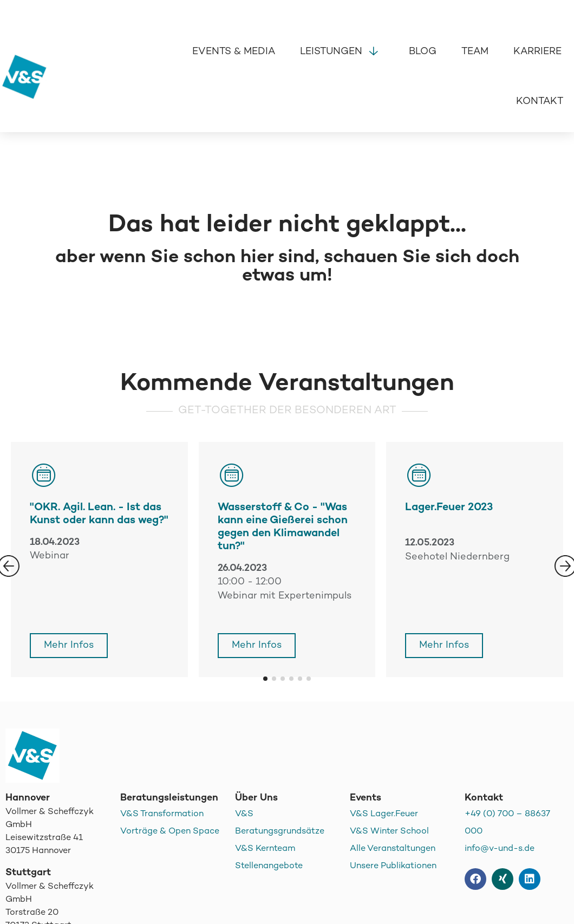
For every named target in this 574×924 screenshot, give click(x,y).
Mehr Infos (69, 645)
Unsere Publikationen (393, 866)
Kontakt (540, 102)
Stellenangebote (269, 866)
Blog (423, 52)
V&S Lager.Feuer (384, 814)
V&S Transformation (162, 814)
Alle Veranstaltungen (393, 849)
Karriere (537, 52)
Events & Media (234, 52)
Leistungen (342, 50)
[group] (287, 559)
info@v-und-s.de (500, 849)
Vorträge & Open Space (170, 832)
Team (475, 52)
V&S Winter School (389, 832)
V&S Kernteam (265, 849)
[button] (265, 679)
